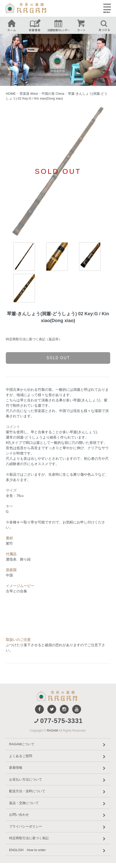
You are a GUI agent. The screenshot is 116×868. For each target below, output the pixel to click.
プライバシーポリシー (58, 827)
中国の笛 (53, 94)
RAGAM (52, 731)
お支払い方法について (58, 780)
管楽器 (29, 94)
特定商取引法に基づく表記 (58, 839)
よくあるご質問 (58, 757)
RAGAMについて (58, 745)
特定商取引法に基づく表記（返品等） (34, 339)
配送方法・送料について (58, 792)
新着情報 (58, 768)
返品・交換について (58, 804)
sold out (58, 358)
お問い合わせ (58, 815)
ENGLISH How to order (58, 851)
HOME (11, 94)
